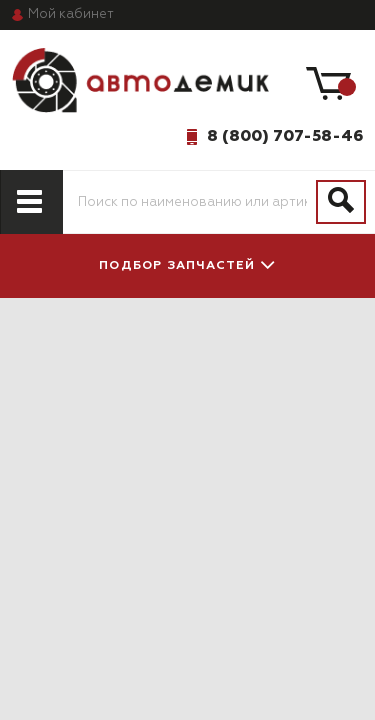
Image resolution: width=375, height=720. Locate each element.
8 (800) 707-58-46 (285, 136)
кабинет (71, 14)
